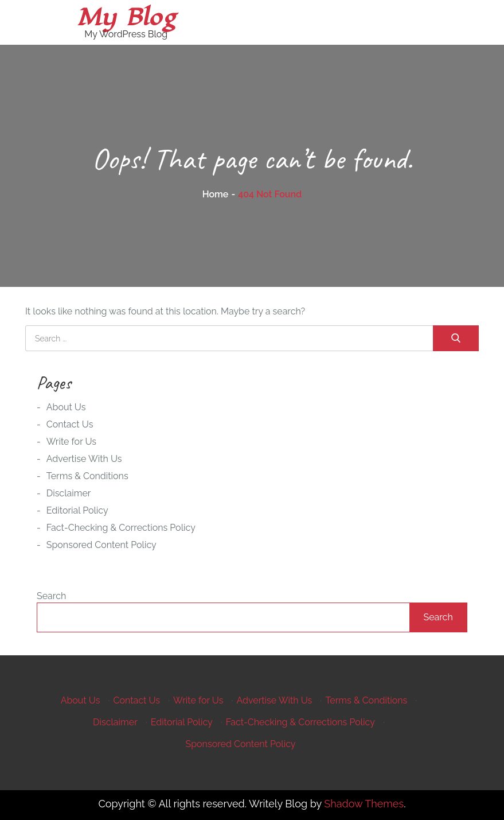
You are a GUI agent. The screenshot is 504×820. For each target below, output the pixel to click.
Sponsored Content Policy (101, 545)
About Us (66, 407)
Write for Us (71, 442)
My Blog (126, 18)
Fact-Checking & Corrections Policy (121, 528)
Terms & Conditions (87, 476)
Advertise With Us (84, 459)
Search (51, 596)
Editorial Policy (77, 510)
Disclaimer (69, 493)
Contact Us (70, 424)
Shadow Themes (364, 804)
